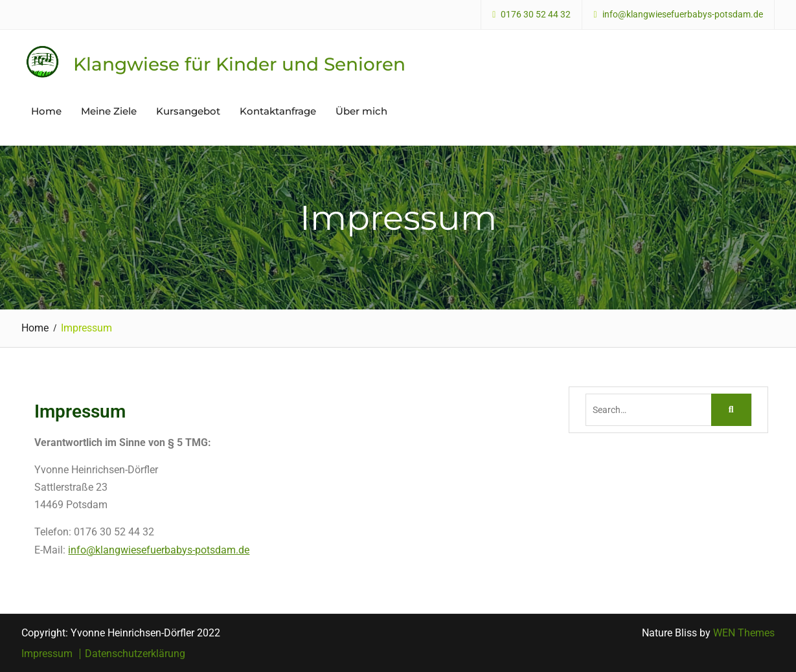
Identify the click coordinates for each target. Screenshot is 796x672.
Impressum (47, 654)
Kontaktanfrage (278, 111)
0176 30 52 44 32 (536, 15)
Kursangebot (188, 111)
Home (46, 111)
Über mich (361, 111)
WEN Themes (744, 633)
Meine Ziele (109, 111)
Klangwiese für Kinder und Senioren (239, 64)
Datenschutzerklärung (135, 654)
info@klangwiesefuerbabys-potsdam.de (683, 15)
